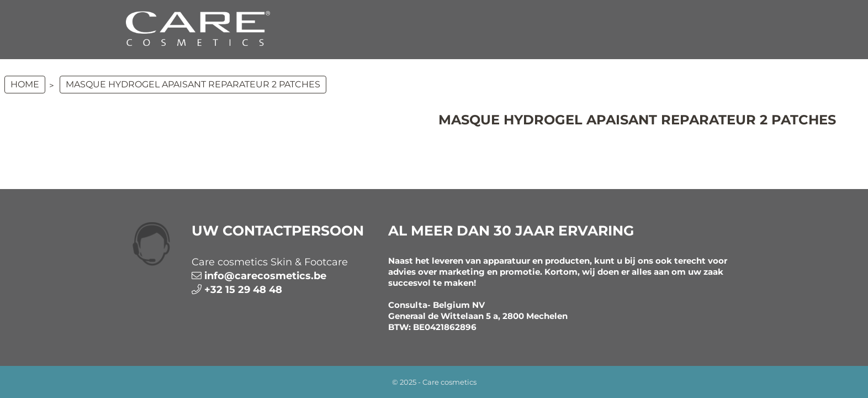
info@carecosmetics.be (265, 276)
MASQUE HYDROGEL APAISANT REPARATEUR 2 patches (193, 84)
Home (25, 84)
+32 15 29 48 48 (243, 290)
